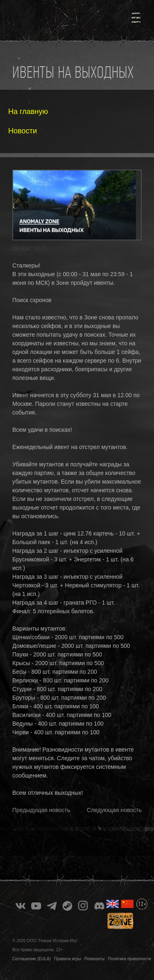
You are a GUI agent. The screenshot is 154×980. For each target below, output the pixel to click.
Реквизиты (95, 959)
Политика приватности (130, 959)
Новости (23, 131)
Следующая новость (115, 810)
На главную (28, 112)
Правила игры (68, 959)
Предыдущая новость (41, 810)
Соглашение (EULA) (31, 959)
